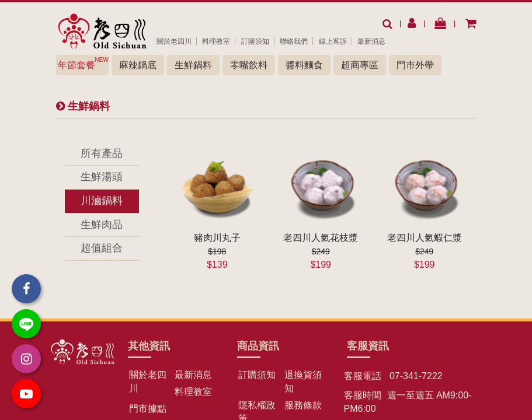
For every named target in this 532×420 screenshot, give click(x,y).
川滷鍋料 (102, 201)
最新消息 (371, 41)
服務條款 (303, 405)
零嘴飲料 (249, 65)
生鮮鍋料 (193, 65)
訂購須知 (255, 41)
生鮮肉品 (102, 225)
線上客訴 (333, 41)
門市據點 (148, 409)
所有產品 (102, 153)
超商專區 (360, 65)
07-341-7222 (415, 376)
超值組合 (102, 248)
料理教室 (216, 41)
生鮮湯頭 (102, 177)
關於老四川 (174, 41)
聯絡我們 (294, 41)
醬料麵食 (304, 65)
